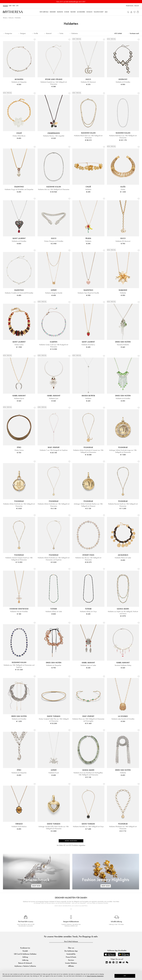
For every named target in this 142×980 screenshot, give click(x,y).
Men (10, 6)
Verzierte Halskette (123, 345)
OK (125, 976)
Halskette (88, 189)
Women (5, 6)
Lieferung (25, 960)
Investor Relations (71, 963)
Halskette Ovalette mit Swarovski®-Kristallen (19, 293)
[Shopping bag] (138, 12)
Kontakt (25, 951)
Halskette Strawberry (88, 345)
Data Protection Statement (95, 976)
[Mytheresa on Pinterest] (113, 962)
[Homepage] (13, 12)
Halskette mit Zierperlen (19, 82)
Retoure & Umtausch (25, 963)
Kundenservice (25, 948)
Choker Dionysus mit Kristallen (54, 241)
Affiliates (71, 966)
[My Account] (131, 12)
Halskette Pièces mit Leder (123, 558)
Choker (123, 189)
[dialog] (71, 975)
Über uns (71, 948)
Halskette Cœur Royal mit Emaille (88, 293)
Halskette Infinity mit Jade (54, 612)
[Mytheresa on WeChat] (127, 962)
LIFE (17, 6)
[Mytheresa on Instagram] (117, 962)
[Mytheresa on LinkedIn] (107, 962)
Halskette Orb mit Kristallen (19, 612)
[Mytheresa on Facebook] (110, 962)
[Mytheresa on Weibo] (124, 962)
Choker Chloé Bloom (19, 136)
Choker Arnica (19, 450)
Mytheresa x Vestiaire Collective (25, 966)
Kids (14, 6)
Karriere (71, 960)
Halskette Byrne (19, 399)
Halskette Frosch (54, 773)
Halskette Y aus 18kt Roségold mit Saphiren (54, 450)
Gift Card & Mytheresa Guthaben (25, 954)
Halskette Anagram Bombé (54, 293)
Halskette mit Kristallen (123, 82)
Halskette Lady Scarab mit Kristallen (123, 719)
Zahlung (25, 957)
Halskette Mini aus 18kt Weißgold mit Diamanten (54, 189)
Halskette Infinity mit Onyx (88, 612)
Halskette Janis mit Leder (88, 665)
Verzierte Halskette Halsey (123, 665)
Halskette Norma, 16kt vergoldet (54, 136)
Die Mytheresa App (71, 951)
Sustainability (71, 954)
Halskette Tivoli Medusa (19, 827)
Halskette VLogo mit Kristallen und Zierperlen (19, 189)
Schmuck (11, 18)
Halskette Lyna (54, 399)
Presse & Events (71, 957)
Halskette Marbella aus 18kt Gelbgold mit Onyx (88, 827)
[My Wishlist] (135, 12)
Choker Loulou (19, 345)
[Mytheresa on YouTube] (120, 962)
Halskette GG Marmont (88, 82)
